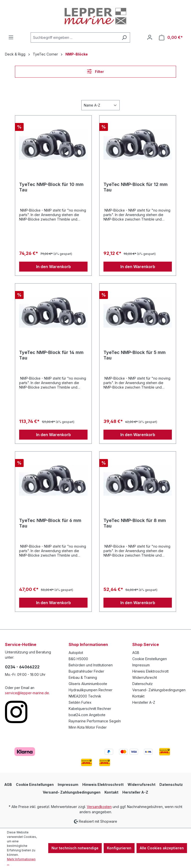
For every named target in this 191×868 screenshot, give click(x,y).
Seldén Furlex (80, 702)
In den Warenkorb (53, 267)
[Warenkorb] (171, 37)
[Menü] (11, 37)
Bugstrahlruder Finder (86, 671)
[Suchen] (124, 37)
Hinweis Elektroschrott (150, 671)
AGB (136, 653)
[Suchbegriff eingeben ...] (75, 37)
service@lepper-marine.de (27, 693)
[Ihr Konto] (150, 37)
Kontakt (138, 696)
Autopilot (76, 653)
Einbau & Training (83, 677)
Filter (95, 71)
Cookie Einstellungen (150, 659)
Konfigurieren (119, 848)
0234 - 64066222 (22, 667)
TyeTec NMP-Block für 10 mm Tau (51, 187)
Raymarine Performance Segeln (95, 721)
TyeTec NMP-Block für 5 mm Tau (135, 355)
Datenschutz (143, 684)
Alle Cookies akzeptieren (162, 848)
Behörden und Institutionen (91, 665)
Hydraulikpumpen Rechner (91, 690)
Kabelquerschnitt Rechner (90, 709)
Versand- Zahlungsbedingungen (159, 690)
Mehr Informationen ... (21, 861)
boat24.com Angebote (87, 715)
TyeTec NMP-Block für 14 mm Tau (51, 355)
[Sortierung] (100, 105)
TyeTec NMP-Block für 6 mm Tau (50, 523)
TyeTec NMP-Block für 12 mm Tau (136, 187)
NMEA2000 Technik (85, 696)
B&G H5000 (78, 659)
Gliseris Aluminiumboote (88, 684)
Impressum (141, 665)
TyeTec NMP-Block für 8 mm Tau (135, 523)
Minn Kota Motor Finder (88, 727)
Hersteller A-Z (144, 702)
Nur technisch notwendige (75, 848)
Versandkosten (99, 807)
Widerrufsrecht (145, 677)
